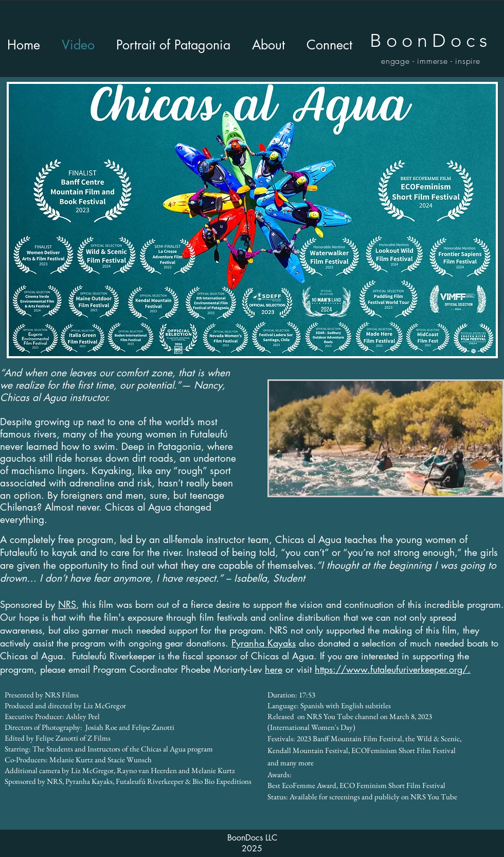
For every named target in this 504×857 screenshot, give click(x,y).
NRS (67, 604)
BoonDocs (431, 40)
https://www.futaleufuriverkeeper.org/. (393, 669)
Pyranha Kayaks (264, 643)
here (274, 669)
